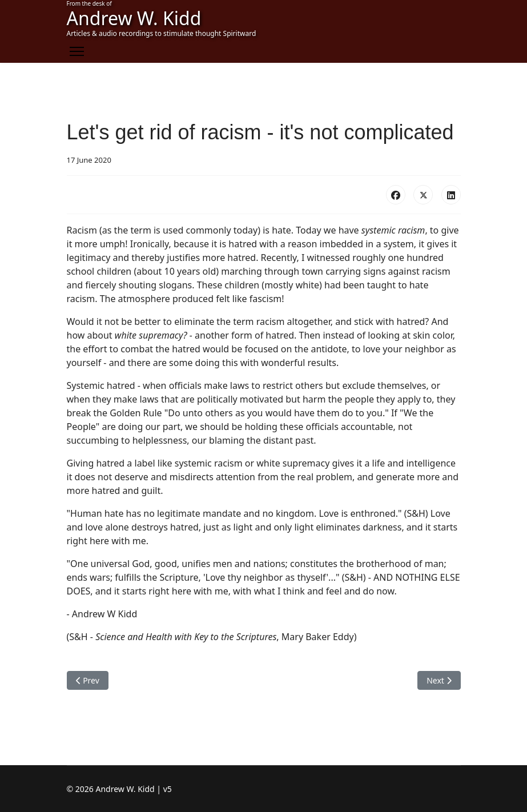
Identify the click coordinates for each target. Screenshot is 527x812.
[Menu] (77, 51)
